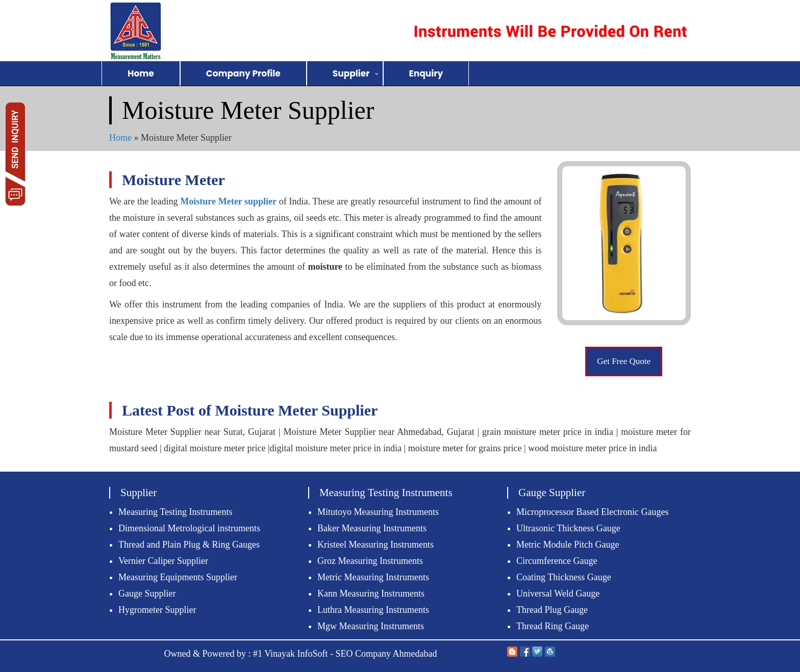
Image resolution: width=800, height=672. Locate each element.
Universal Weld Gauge (558, 593)
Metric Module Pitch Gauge (568, 545)
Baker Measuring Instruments (372, 528)
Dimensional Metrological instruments (189, 528)
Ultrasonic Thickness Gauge (568, 528)
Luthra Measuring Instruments (373, 610)
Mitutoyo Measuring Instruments (378, 512)
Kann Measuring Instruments (371, 593)
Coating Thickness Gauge (564, 577)
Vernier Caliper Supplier (163, 561)
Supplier (351, 73)
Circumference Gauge (557, 561)
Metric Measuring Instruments (373, 577)
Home (141, 73)
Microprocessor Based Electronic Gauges (592, 512)
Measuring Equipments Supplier (178, 577)
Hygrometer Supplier (157, 610)
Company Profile (243, 73)
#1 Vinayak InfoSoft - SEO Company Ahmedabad (345, 654)
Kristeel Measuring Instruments (376, 545)
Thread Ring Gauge (553, 626)
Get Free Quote (624, 361)
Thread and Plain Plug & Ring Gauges (189, 545)
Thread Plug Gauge (552, 610)
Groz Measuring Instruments (370, 561)
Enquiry (426, 73)
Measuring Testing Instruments (175, 512)
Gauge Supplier (147, 593)
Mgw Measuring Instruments (371, 626)
